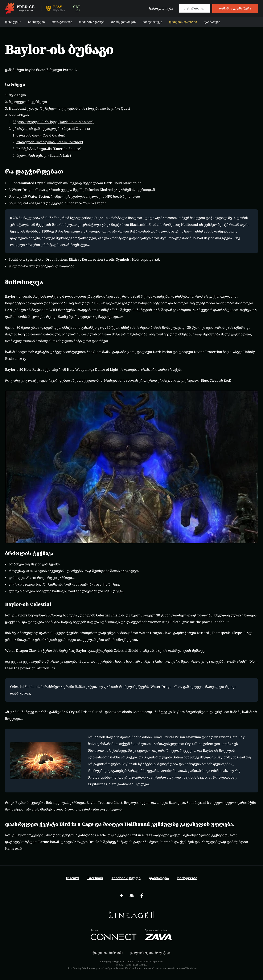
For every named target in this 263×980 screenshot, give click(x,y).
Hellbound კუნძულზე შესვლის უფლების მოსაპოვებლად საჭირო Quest (69, 108)
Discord (72, 878)
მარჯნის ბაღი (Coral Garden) (41, 135)
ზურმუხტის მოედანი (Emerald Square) (49, 149)
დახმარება (159, 878)
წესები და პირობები (108, 953)
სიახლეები (187, 878)
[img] (132, 915)
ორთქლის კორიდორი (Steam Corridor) (50, 142)
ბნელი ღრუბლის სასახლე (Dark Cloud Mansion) (53, 122)
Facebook (95, 878)
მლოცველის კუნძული (28, 102)
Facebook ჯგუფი (126, 878)
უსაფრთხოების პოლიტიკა (150, 953)
